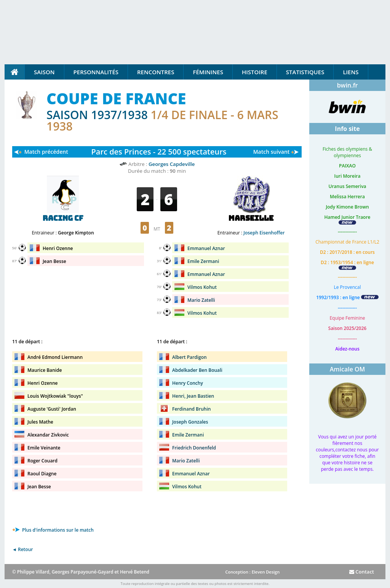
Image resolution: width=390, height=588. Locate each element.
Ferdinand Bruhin (191, 409)
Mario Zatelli (201, 300)
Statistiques (305, 72)
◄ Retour (22, 549)
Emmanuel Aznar (206, 248)
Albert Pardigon (189, 357)
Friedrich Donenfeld (194, 448)
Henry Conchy (188, 383)
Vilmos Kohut (202, 287)
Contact (362, 572)
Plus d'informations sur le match (53, 530)
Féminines (208, 72)
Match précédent (46, 152)
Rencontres (156, 72)
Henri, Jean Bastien (193, 396)
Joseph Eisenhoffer (264, 233)
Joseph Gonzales (190, 422)
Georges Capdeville (172, 164)
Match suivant (272, 152)
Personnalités (96, 72)
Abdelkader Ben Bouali (197, 370)
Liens (351, 72)
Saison (44, 72)
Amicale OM (348, 369)
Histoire (255, 72)
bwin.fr (348, 85)
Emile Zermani (203, 261)
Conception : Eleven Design (252, 572)
